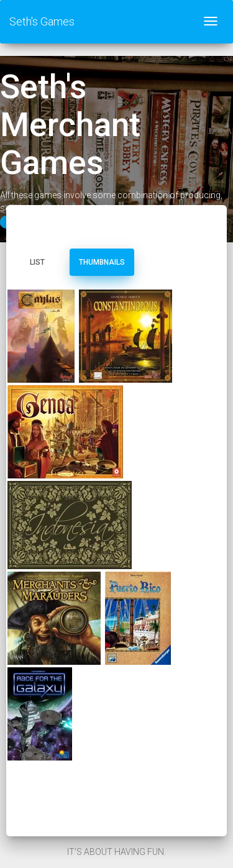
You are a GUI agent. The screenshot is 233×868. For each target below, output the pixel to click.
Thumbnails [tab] (102, 262)
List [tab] (37, 262)
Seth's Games (42, 21)
